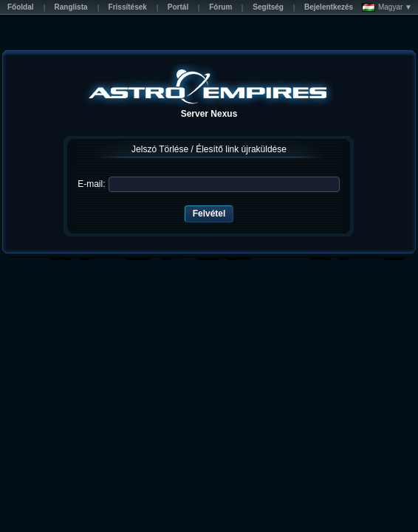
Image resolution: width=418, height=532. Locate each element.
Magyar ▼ (387, 7)
